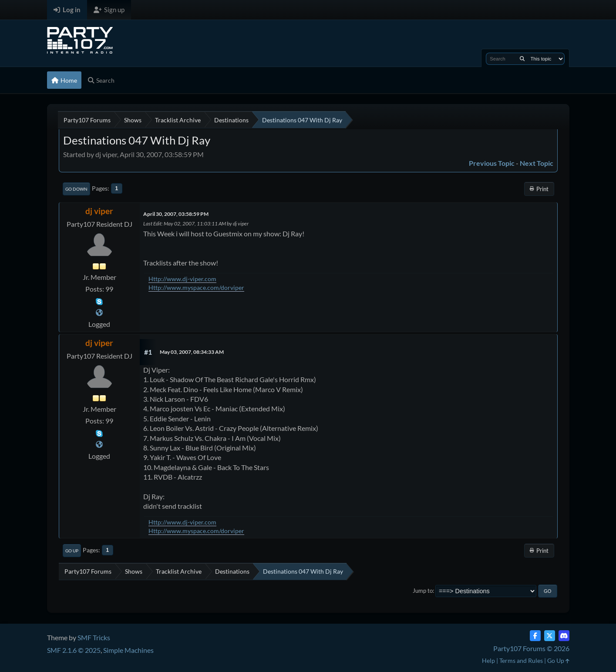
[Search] (522, 59)
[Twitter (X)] (550, 636)
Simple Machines (128, 650)
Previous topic (492, 163)
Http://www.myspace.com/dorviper (196, 287)
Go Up (72, 551)
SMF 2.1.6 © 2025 (74, 650)
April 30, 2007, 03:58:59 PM (176, 214)
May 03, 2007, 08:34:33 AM (192, 352)
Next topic (537, 163)
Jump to (423, 591)
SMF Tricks (94, 637)
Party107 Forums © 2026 (531, 648)
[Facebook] (535, 636)
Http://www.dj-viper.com (182, 279)
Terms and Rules (521, 660)
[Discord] (564, 636)
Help (488, 660)
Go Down (76, 189)
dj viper (99, 211)
